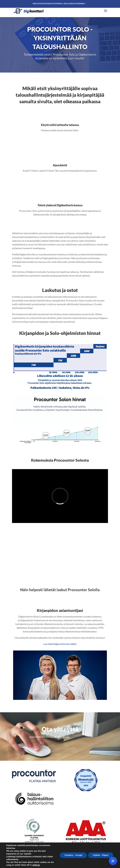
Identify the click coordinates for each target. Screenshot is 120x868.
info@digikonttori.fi (80, 737)
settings (36, 865)
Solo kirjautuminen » (75, 4)
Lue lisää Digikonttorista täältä (60, 644)
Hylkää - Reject (101, 855)
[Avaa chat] (113, 861)
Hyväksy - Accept (73, 855)
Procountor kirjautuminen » (48, 4)
